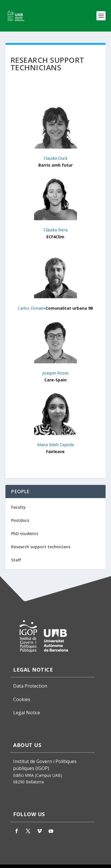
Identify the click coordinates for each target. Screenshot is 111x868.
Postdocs (20, 520)
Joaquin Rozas (55, 373)
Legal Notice (27, 713)
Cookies (22, 699)
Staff (16, 560)
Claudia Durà (55, 158)
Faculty (18, 507)
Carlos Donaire (32, 308)
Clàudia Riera (55, 230)
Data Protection (30, 686)
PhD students (25, 534)
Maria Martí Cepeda (55, 445)
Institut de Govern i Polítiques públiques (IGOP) (45, 765)
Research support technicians (41, 547)
